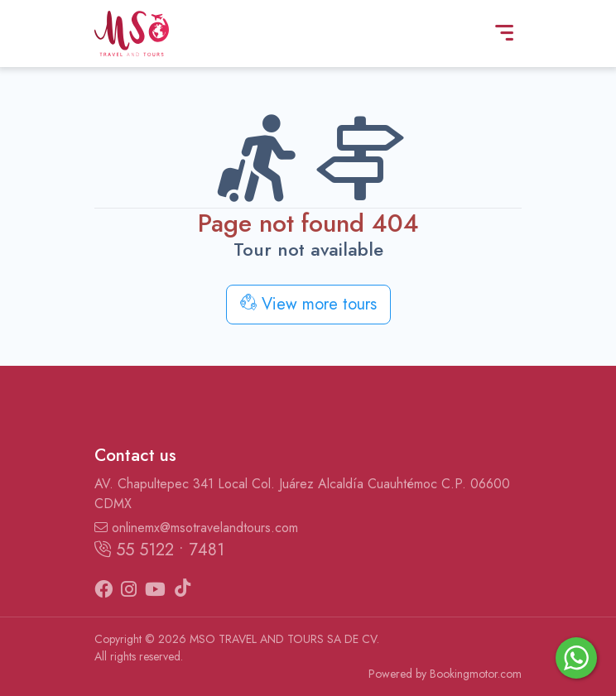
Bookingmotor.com (476, 674)
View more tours (308, 304)
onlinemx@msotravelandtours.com (196, 528)
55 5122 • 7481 (159, 550)
